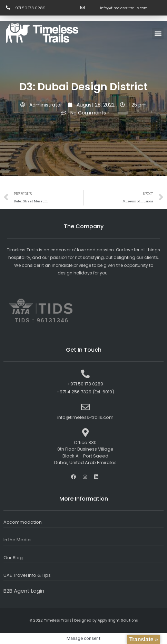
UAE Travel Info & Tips (27, 575)
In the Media (17, 540)
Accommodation (23, 522)
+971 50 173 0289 (29, 8)
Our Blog (13, 558)
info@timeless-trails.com (124, 8)
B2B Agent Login (24, 591)
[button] (158, 34)
